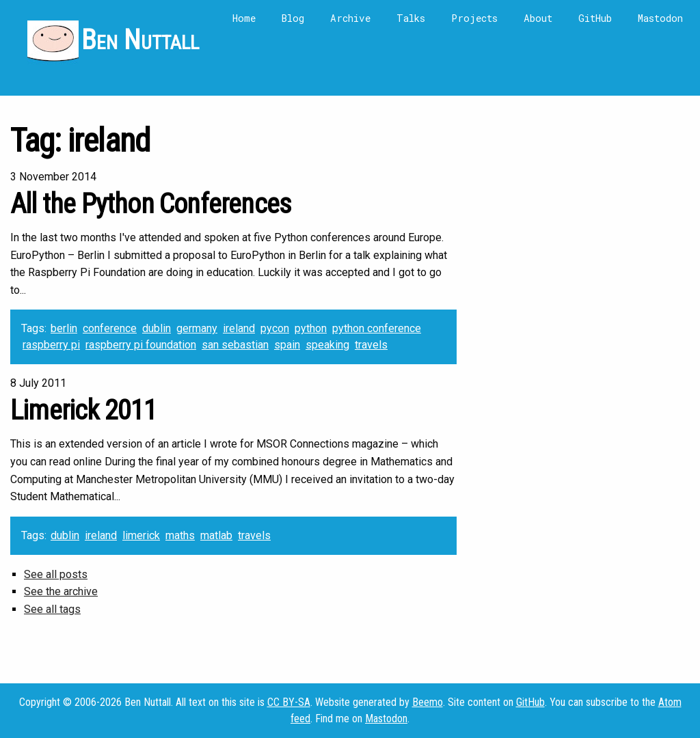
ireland (239, 328)
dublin (157, 328)
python (311, 328)
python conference (377, 328)
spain (287, 345)
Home (244, 18)
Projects (474, 18)
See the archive (61, 591)
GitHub (595, 18)
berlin (64, 328)
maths (180, 535)
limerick (141, 535)
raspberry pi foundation (141, 345)
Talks (411, 18)
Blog (293, 18)
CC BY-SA (289, 702)
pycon (275, 328)
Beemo (428, 702)
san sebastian (235, 345)
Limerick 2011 (84, 410)
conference (110, 328)
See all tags (52, 609)
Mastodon (660, 18)
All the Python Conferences (151, 204)
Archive (350, 18)
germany (197, 328)
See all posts (56, 574)
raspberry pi (51, 345)
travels (371, 345)
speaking (327, 345)
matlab (216, 535)
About (538, 18)
